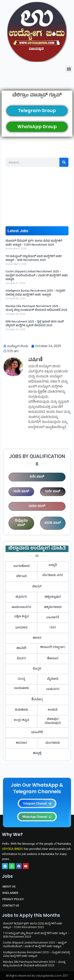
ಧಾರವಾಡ (21, 628)
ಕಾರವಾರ (21, 743)
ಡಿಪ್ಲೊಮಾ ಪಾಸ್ (21, 523)
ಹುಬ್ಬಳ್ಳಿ (37, 753)
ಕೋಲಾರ (53, 659)
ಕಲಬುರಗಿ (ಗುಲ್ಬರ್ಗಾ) (53, 647)
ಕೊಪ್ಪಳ (37, 669)
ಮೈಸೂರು (53, 679)
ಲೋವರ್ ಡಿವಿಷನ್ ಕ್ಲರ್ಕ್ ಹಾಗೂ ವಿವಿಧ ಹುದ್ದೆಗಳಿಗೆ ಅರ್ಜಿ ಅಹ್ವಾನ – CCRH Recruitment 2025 (34, 243)
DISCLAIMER (10, 893)
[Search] (64, 162)
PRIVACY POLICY (13, 899)
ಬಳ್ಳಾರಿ (53, 565)
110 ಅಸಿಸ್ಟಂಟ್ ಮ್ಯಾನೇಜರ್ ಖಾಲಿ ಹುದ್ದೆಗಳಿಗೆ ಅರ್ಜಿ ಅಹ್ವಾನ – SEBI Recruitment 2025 (34, 259)
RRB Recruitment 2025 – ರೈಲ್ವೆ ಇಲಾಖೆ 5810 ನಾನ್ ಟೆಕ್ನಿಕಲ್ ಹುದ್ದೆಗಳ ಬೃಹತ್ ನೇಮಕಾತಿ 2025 (35, 324)
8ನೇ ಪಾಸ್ (37, 477)
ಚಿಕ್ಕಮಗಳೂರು (53, 607)
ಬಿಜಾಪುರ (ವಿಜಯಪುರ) (53, 721)
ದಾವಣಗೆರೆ (53, 618)
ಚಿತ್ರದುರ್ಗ (21, 597)
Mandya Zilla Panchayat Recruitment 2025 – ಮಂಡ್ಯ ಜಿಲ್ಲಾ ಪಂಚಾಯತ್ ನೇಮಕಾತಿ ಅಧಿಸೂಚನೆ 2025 (36, 309)
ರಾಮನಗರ (53, 689)
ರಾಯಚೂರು (21, 688)
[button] (69, 69)
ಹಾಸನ (37, 638)
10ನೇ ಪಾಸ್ (21, 492)
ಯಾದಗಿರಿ (37, 733)
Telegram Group (37, 111)
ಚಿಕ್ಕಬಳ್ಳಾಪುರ (53, 597)
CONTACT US (11, 906)
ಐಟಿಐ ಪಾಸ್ (37, 506)
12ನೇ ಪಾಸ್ (53, 492)
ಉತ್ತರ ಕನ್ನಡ (21, 720)
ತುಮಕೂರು (22, 710)
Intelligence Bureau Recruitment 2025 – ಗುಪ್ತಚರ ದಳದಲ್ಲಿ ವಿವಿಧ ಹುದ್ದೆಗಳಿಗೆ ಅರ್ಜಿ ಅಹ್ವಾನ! (35, 293)
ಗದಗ (53, 628)
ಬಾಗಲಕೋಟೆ (22, 566)
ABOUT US (9, 886)
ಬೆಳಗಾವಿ (21, 576)
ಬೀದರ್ (37, 587)
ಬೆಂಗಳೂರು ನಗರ (53, 575)
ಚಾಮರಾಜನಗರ (21, 607)
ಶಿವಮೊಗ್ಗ (37, 700)
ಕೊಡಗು (21, 659)
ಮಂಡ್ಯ (21, 679)
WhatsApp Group (37, 127)
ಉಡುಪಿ (53, 710)
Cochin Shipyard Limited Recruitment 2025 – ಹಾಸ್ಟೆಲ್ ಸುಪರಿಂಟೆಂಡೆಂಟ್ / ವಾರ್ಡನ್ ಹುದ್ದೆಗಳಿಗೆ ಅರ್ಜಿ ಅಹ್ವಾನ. (37, 276)
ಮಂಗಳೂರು (53, 743)
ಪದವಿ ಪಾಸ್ (53, 523)
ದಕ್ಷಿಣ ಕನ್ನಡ (21, 617)
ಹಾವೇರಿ (22, 648)
